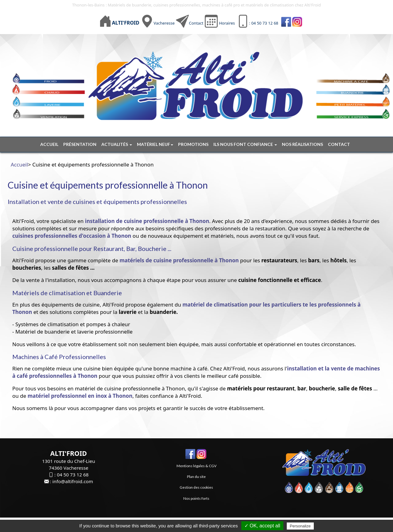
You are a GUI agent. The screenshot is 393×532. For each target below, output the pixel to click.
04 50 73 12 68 (73, 475)
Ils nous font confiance (245, 144)
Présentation (80, 144)
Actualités (117, 144)
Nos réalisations (302, 144)
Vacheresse (164, 23)
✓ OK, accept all (262, 526)
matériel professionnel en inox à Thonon (80, 396)
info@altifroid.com (73, 481)
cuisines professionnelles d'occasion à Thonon (72, 236)
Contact (196, 23)
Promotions (193, 144)
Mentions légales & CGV (196, 466)
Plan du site (196, 477)
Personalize (300, 526)
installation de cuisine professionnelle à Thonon (146, 221)
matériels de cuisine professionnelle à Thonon (179, 260)
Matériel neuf (155, 144)
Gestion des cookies (196, 487)
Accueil (49, 144)
